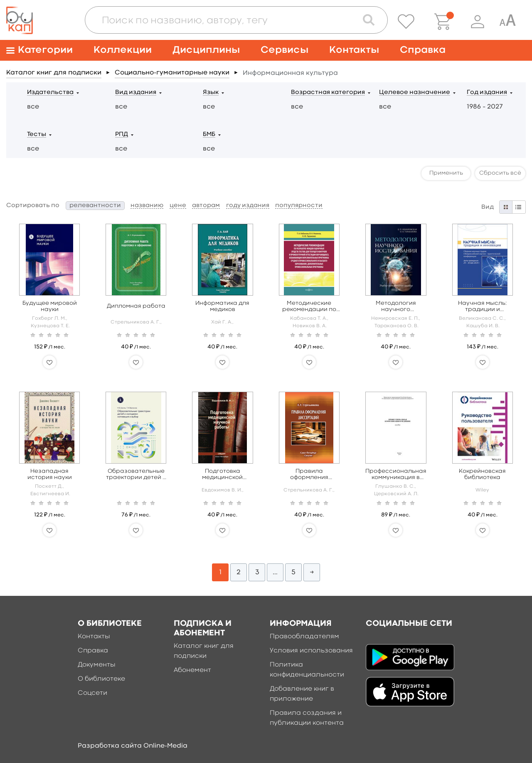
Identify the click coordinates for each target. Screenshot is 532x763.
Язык (211, 93)
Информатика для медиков (222, 306)
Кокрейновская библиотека (482, 474)
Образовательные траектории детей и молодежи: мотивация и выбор (136, 475)
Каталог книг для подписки (54, 73)
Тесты (37, 135)
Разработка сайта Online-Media (133, 746)
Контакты (354, 50)
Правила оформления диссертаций (309, 475)
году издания (248, 206)
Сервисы (284, 50)
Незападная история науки (50, 474)
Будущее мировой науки (50, 306)
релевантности (95, 206)
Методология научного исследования (396, 307)
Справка (423, 50)
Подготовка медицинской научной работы (222, 475)
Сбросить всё (500, 173)
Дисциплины (206, 50)
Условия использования (311, 651)
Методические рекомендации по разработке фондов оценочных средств (309, 307)
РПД (122, 135)
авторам (206, 206)
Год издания (487, 93)
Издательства (50, 93)
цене (178, 206)
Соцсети (92, 693)
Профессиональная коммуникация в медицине (396, 475)
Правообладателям (304, 637)
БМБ (209, 135)
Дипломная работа (136, 306)
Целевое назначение (415, 93)
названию (147, 206)
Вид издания (136, 93)
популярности (299, 206)
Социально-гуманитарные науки (172, 73)
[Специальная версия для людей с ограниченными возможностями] (507, 22)
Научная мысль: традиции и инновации (482, 307)
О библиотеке (101, 679)
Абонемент (192, 670)
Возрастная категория (328, 93)
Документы (97, 665)
